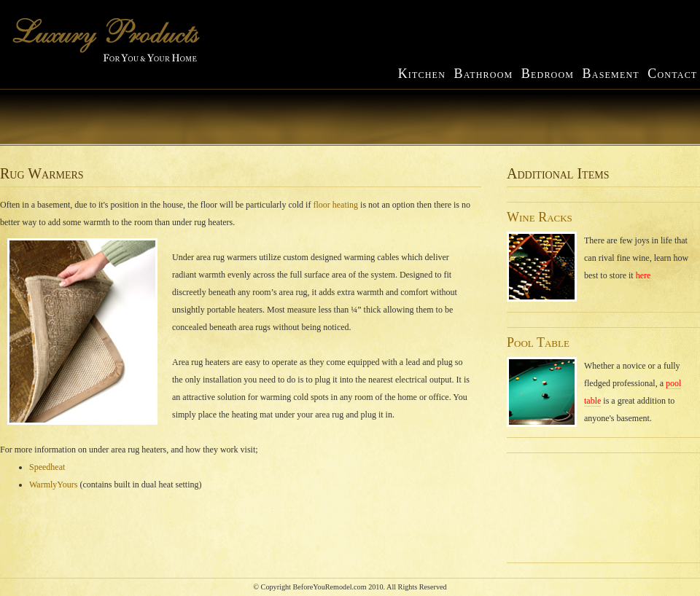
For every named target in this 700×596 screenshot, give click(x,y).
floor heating (335, 205)
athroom (485, 75)
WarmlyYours (54, 485)
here (643, 275)
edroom (548, 75)
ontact (672, 75)
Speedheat (47, 467)
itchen (424, 75)
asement (611, 75)
